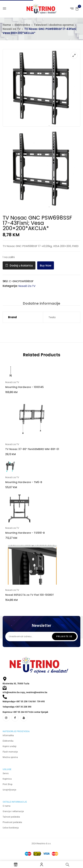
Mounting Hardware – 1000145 (24, 387)
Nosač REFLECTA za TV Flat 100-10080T (30, 595)
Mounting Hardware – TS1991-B (25, 533)
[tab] (41, 303)
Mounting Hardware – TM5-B (24, 482)
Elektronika (22, 25)
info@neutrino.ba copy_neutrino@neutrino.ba (25, 692)
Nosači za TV (12, 29)
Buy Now (46, 266)
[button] (77, 9)
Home (7, 25)
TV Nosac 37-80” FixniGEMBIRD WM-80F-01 (32, 449)
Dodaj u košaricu (21, 266)
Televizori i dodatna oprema (54, 25)
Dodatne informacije (42, 303)
